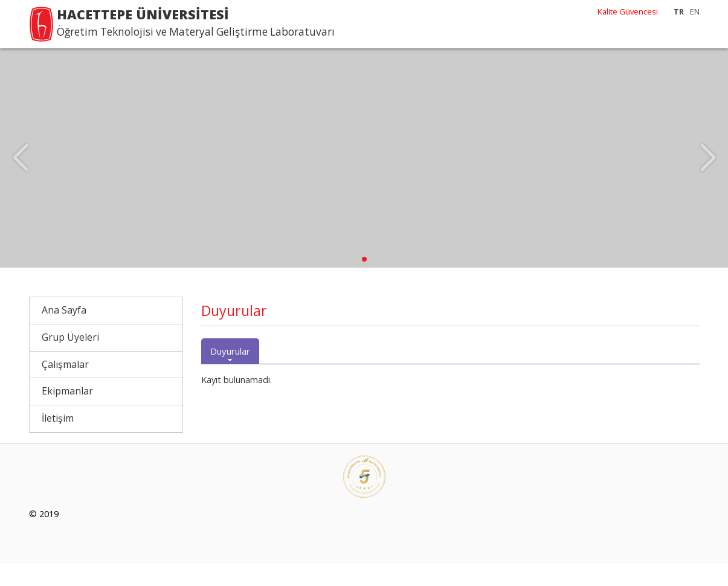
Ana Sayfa (64, 332)
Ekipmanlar (67, 413)
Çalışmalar (65, 387)
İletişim (58, 440)
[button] (364, 282)
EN (695, 11)
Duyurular (230, 373)
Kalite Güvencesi (628, 11)
